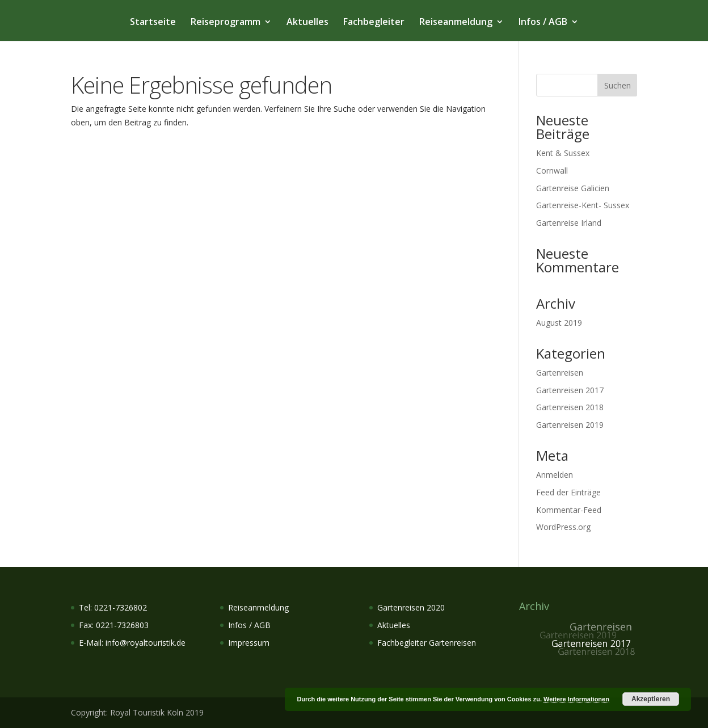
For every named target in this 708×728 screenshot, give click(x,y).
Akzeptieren (651, 699)
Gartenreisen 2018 (570, 407)
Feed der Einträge (568, 492)
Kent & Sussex (563, 153)
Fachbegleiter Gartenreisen (427, 643)
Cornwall (552, 171)
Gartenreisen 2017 (570, 390)
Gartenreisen (560, 373)
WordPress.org (563, 527)
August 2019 (559, 323)
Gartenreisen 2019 (570, 425)
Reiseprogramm (226, 23)
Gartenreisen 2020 (411, 607)
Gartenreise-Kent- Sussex (583, 205)
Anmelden (555, 475)
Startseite (153, 23)
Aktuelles (307, 23)
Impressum (249, 643)
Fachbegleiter (374, 23)
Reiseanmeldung (456, 23)
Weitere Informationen (576, 699)
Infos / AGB (543, 23)
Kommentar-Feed (569, 510)
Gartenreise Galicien (573, 188)
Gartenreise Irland (569, 223)
